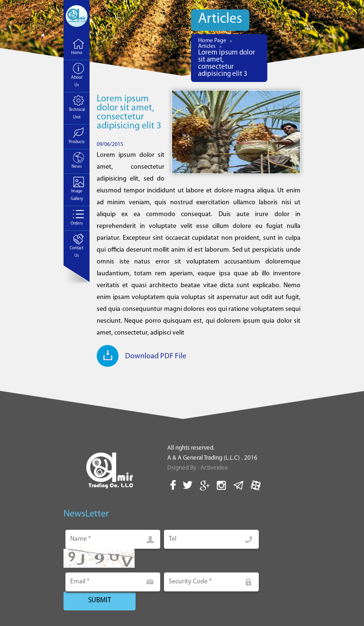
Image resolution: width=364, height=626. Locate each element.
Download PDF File (156, 356)
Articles (207, 46)
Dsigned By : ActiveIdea (197, 468)
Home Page (212, 41)
